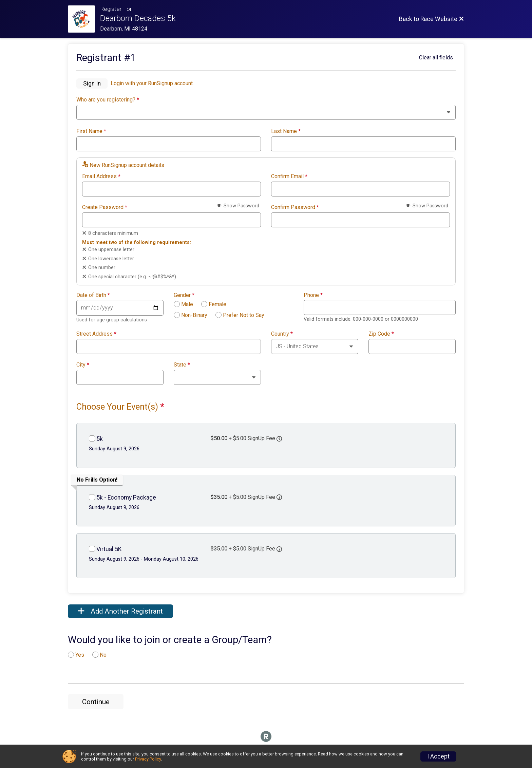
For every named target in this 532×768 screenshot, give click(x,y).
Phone (313, 295)
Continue (96, 702)
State (182, 365)
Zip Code (381, 334)
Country (282, 334)
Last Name (286, 131)
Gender (184, 295)
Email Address (101, 176)
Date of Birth (93, 295)
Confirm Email (289, 176)
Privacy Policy (148, 759)
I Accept (438, 756)
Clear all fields (436, 58)
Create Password (105, 207)
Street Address (96, 334)
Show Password (238, 206)
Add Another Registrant (120, 611)
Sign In (92, 83)
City (83, 365)
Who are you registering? (108, 100)
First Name (91, 131)
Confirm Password (295, 207)
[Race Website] (84, 19)
